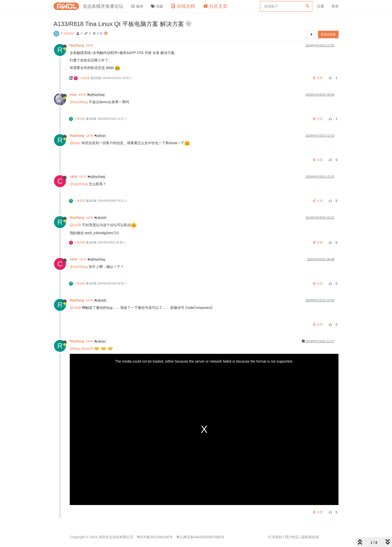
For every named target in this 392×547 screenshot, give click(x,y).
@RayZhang (96, 95)
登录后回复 (328, 34)
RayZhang (81, 45)
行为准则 (275, 537)
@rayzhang (79, 102)
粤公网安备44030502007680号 (200, 537)
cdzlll (78, 177)
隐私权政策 (310, 537)
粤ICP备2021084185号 (155, 537)
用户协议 (292, 537)
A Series (67, 33)
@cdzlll (100, 218)
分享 (318, 78)
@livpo (100, 136)
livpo (78, 95)
